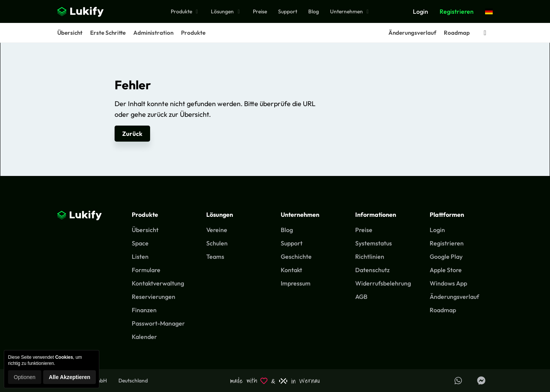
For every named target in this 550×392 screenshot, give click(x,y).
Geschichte (296, 256)
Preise (260, 11)
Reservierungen (154, 297)
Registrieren (457, 11)
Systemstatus (374, 243)
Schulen (217, 243)
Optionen (25, 377)
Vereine (217, 230)
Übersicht (70, 33)
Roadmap (457, 33)
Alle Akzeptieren (70, 377)
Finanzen (144, 310)
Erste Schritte (108, 33)
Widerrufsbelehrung (383, 283)
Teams (215, 256)
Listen (140, 256)
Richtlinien (370, 256)
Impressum (296, 283)
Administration (153, 33)
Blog (314, 11)
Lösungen (226, 11)
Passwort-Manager (158, 323)
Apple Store (446, 270)
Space (140, 243)
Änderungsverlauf (412, 33)
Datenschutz (372, 270)
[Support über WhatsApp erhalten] (458, 381)
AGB (361, 297)
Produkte (185, 11)
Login (421, 11)
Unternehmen (350, 11)
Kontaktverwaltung (158, 283)
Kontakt (291, 270)
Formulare (146, 270)
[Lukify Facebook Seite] (481, 381)
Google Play (446, 256)
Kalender (144, 337)
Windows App (448, 283)
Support (288, 11)
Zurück (132, 134)
